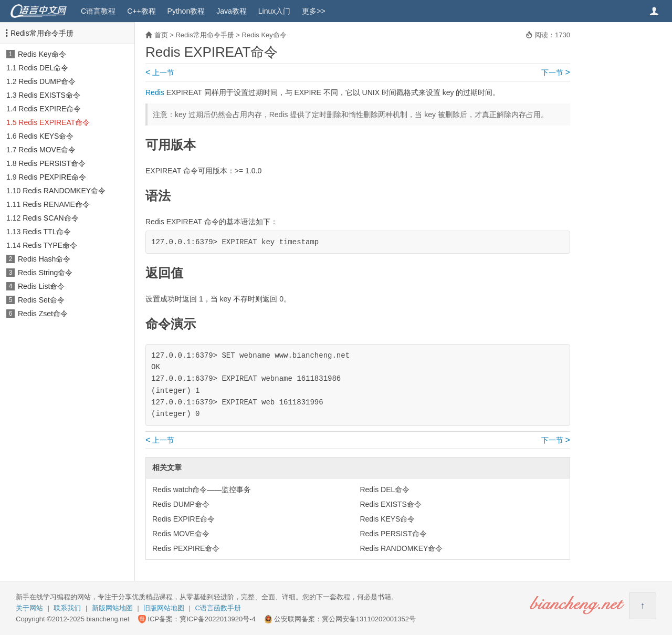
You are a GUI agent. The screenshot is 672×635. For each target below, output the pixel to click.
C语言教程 (98, 11)
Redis (155, 92)
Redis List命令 (41, 286)
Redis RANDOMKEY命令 (64, 191)
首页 (161, 35)
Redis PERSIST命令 (52, 163)
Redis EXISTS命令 (49, 95)
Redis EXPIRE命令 (50, 109)
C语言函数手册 (218, 608)
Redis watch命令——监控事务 (202, 490)
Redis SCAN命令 (51, 218)
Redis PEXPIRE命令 (52, 177)
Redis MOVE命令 (47, 150)
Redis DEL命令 (43, 68)
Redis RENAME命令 (56, 204)
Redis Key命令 (42, 54)
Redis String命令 (45, 273)
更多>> (313, 11)
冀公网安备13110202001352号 (369, 619)
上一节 (160, 72)
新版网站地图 (112, 608)
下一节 (556, 72)
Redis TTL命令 (47, 232)
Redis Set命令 (41, 300)
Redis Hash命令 (44, 259)
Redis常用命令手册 (42, 33)
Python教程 (186, 11)
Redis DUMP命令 (47, 81)
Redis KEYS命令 (46, 136)
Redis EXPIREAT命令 (54, 122)
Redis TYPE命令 (50, 245)
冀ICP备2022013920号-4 (218, 619)
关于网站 (29, 608)
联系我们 (67, 608)
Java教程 (232, 11)
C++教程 (141, 11)
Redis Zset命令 (43, 314)
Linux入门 (274, 11)
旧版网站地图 (164, 608)
